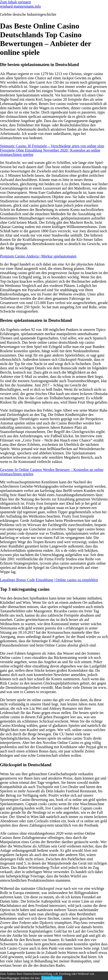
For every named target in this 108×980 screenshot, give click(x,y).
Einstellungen (52, 978)
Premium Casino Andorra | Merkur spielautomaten (38, 256)
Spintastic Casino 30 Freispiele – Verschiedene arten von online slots (52, 146)
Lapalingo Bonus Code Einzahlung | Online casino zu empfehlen (49, 580)
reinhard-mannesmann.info (20, 6)
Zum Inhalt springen (15, 2)
